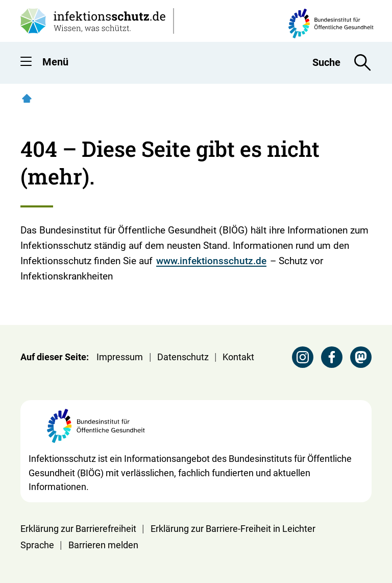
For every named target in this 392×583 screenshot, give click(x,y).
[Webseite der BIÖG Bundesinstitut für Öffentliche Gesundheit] (96, 430)
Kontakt (238, 357)
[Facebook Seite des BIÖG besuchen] (332, 357)
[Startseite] (27, 98)
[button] (26, 64)
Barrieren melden (103, 545)
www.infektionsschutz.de (211, 261)
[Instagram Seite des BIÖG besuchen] (303, 357)
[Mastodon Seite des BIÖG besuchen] (361, 357)
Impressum (120, 357)
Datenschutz (183, 357)
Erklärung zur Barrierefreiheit (78, 529)
